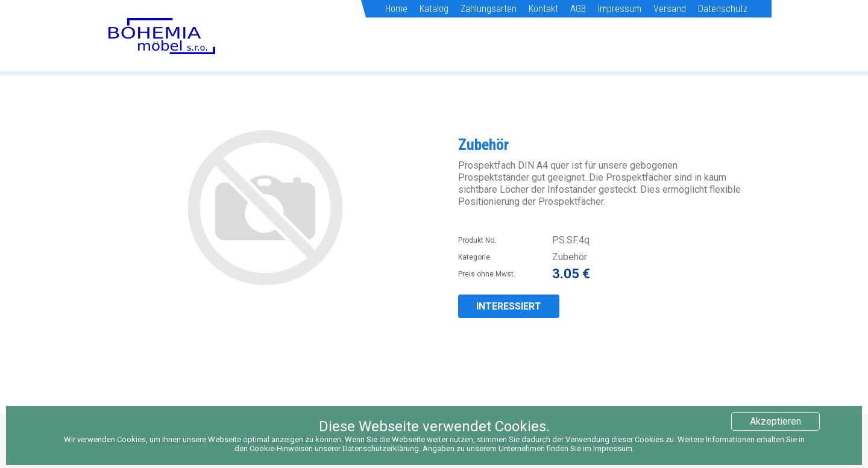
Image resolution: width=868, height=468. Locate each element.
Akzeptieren (775, 421)
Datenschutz (723, 9)
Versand (670, 9)
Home (396, 9)
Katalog (434, 9)
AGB (578, 9)
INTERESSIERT (509, 306)
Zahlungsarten (489, 9)
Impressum (620, 9)
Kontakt (543, 9)
